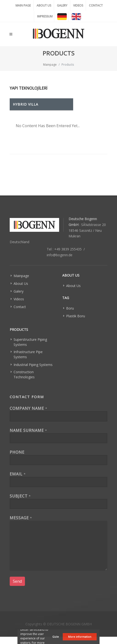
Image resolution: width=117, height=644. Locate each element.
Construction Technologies (24, 374)
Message (21, 518)
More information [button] (80, 637)
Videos (19, 299)
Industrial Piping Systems (33, 365)
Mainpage (50, 65)
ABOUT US (44, 5)
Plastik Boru (76, 316)
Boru (70, 308)
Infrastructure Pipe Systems (28, 354)
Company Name (28, 408)
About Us (21, 283)
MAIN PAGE (23, 5)
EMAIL (18, 474)
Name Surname (28, 430)
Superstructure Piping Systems (30, 342)
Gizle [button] (56, 637)
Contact (20, 307)
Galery (19, 291)
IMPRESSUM (45, 16)
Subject (20, 496)
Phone (17, 452)
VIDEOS (78, 5)
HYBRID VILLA (26, 104)
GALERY (62, 5)
